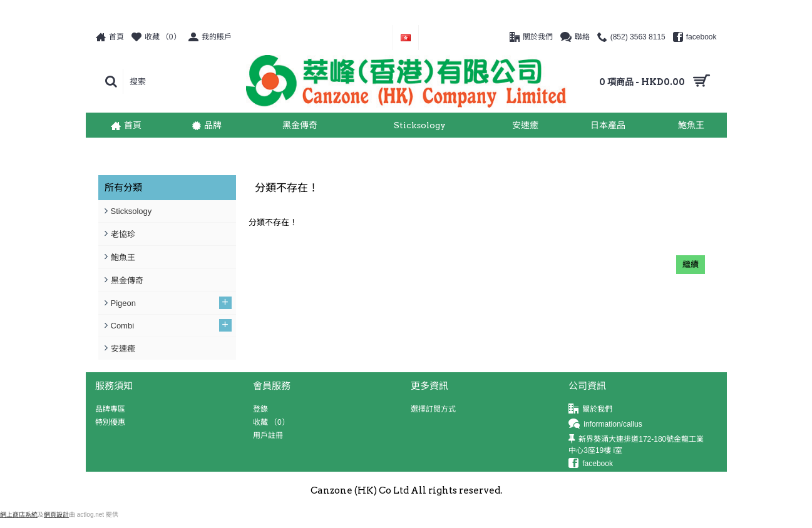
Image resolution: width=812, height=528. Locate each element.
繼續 (691, 264)
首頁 (103, 150)
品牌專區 (110, 409)
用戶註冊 (268, 435)
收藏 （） (271, 422)
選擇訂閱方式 (433, 409)
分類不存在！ (141, 150)
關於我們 (590, 409)
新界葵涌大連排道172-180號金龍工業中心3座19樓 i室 (636, 444)
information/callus (605, 424)
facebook (591, 464)
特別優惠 (110, 422)
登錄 (260, 409)
